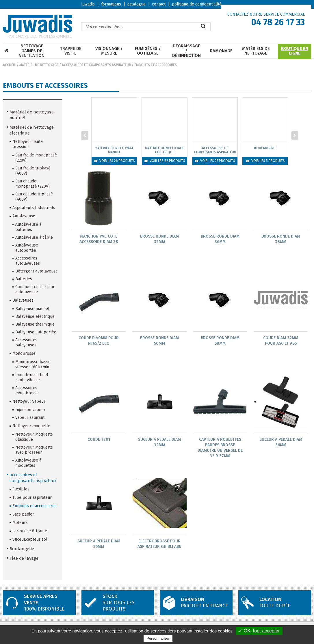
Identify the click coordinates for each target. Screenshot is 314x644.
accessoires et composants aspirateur (96, 65)
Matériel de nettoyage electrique (32, 130)
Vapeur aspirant (30, 418)
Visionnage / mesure (109, 51)
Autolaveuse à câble (34, 237)
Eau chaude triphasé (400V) (34, 197)
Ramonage (221, 51)
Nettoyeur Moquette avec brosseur (34, 450)
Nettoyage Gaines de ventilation (32, 51)
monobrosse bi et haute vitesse (32, 377)
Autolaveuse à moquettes (28, 463)
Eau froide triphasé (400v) (33, 171)
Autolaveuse (24, 216)
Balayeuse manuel (32, 309)
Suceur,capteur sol (30, 539)
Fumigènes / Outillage (148, 51)
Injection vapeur (30, 410)
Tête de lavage (24, 558)
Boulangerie (22, 549)
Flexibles (21, 489)
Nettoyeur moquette (31, 426)
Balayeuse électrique (35, 317)
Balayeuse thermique (35, 324)
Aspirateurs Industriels (34, 208)
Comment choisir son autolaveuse (35, 289)
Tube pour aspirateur (32, 498)
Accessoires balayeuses (26, 342)
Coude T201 (99, 440)
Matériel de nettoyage (39, 65)
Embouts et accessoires (156, 65)
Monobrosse (24, 353)
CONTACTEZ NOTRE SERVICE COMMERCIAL (266, 14)
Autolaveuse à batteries (28, 227)
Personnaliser (158, 638)
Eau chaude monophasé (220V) (32, 184)
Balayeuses (23, 300)
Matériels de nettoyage (256, 51)
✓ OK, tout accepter (259, 631)
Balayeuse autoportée (36, 332)
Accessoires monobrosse (27, 390)
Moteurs (20, 523)
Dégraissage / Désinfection (186, 51)
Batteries (24, 279)
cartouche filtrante (30, 531)
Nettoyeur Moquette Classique (34, 437)
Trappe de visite (71, 51)
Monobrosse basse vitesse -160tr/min (33, 364)
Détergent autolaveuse (37, 271)
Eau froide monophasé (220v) (36, 158)
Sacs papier (23, 514)
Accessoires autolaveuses (28, 261)
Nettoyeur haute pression (28, 144)
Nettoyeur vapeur (29, 401)
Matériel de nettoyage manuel (32, 115)
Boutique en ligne (295, 51)
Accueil (9, 65)
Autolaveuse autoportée (27, 248)
